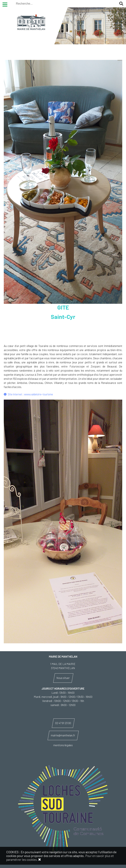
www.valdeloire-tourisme (39, 394)
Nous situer (63, 678)
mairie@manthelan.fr (63, 735)
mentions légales (63, 745)
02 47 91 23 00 (63, 723)
